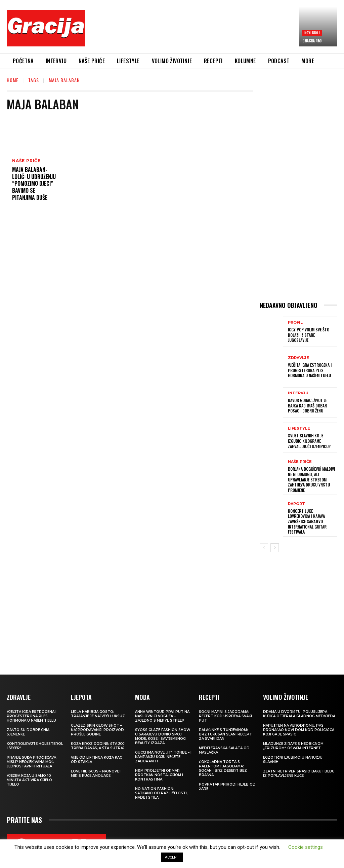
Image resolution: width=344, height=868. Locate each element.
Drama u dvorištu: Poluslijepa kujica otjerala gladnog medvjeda (299, 714)
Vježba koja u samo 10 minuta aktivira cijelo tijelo (29, 780)
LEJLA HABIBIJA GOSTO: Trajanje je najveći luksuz (98, 714)
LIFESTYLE (299, 428)
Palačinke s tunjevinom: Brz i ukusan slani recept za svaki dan (225, 734)
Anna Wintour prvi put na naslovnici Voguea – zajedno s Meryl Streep (162, 716)
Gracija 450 (312, 41)
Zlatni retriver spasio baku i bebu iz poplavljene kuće (299, 773)
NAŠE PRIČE (26, 161)
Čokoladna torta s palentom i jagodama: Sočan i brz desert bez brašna (223, 768)
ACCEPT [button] (172, 857)
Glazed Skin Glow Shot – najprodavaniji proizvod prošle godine (97, 730)
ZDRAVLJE (298, 358)
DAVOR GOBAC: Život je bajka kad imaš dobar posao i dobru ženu (307, 405)
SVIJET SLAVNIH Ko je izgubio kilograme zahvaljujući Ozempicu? (309, 441)
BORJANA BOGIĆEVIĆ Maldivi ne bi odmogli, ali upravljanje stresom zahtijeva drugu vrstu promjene (311, 479)
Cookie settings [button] (306, 847)
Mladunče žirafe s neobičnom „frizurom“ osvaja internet (293, 746)
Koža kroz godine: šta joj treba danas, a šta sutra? (98, 746)
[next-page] (275, 547)
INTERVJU (298, 393)
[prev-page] (264, 547)
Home (13, 80)
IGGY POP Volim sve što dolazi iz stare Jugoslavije (309, 335)
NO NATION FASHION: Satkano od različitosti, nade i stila (161, 793)
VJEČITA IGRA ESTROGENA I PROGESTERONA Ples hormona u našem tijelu (310, 370)
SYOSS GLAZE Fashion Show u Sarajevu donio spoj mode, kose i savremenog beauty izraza (163, 736)
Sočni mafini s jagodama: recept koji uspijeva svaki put (225, 716)
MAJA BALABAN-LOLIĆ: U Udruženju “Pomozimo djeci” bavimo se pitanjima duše (34, 184)
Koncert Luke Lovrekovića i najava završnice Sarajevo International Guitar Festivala (307, 521)
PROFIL (295, 322)
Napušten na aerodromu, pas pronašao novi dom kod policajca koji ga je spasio (299, 730)
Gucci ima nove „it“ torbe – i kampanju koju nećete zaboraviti (163, 756)
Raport (296, 503)
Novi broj (312, 32)
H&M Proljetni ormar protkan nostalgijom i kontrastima (159, 775)
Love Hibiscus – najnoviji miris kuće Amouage (96, 773)
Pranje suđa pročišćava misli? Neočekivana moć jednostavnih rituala (31, 762)
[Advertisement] (213, 29)
